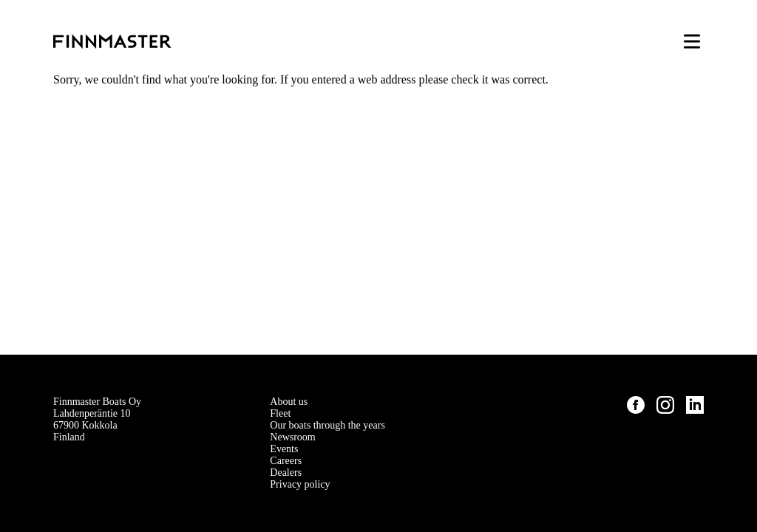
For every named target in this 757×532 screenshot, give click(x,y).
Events (284, 449)
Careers (286, 461)
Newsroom (292, 437)
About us (289, 402)
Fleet (280, 413)
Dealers (286, 473)
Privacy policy (300, 484)
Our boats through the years (327, 425)
